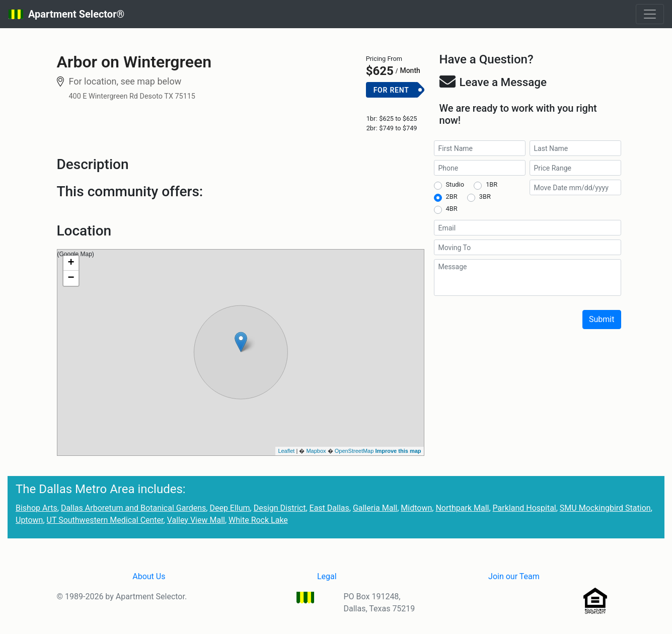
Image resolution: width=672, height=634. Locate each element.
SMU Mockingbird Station (605, 508)
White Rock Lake (258, 520)
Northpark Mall (462, 508)
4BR (452, 209)
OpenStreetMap (354, 451)
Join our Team (514, 576)
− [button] (71, 278)
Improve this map (398, 451)
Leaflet (286, 451)
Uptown (29, 520)
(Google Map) (239, 352)
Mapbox (316, 451)
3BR (485, 196)
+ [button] (71, 263)
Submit (602, 319)
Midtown (416, 508)
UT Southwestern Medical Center (105, 520)
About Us (149, 576)
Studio (455, 184)
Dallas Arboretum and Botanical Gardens (133, 508)
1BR (492, 184)
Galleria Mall (375, 508)
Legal (327, 576)
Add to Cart (395, 106)
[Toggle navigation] (650, 14)
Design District (280, 508)
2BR (452, 196)
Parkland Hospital (525, 508)
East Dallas (329, 508)
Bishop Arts (36, 508)
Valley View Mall (196, 520)
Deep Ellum (230, 508)
